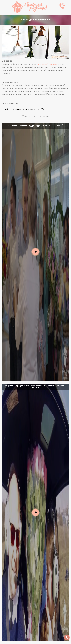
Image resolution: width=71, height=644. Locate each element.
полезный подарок (48, 64)
